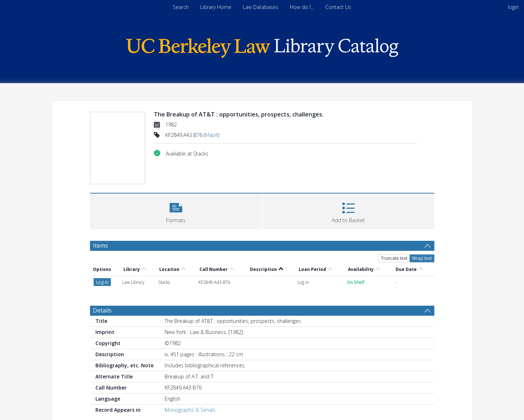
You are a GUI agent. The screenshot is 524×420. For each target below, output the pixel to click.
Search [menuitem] (181, 7)
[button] (176, 211)
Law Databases (261, 7)
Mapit (211, 135)
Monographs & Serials (190, 410)
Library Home (216, 7)
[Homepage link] (262, 46)
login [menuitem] (513, 7)
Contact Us (338, 7)
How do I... (302, 7)
